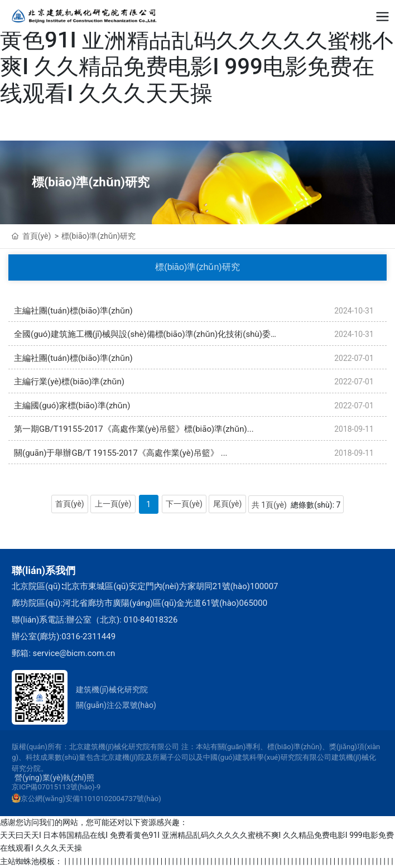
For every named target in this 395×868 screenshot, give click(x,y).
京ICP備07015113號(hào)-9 (56, 787)
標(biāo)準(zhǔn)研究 (91, 182)
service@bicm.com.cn (74, 653)
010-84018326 (151, 620)
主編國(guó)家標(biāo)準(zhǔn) (72, 406)
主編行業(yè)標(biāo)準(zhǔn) (69, 382)
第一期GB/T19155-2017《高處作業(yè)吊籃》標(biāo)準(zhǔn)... (134, 429)
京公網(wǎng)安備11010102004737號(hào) (91, 799)
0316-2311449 (88, 636)
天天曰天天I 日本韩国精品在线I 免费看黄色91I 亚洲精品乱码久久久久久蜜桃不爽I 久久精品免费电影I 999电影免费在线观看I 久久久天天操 (197, 53)
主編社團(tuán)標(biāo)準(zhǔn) (73, 311)
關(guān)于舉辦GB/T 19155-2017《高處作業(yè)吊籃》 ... (121, 453)
